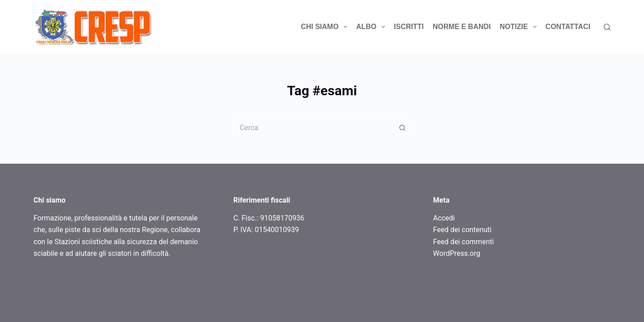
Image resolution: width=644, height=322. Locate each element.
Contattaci (568, 27)
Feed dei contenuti (462, 230)
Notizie (520, 27)
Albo (372, 27)
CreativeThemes (210, 306)
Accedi (444, 218)
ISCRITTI (409, 27)
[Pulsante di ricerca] (402, 127)
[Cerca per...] (313, 127)
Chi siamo (326, 27)
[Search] (607, 27)
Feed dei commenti (463, 242)
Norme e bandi (462, 27)
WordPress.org (456, 253)
